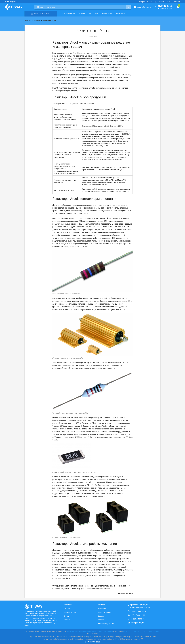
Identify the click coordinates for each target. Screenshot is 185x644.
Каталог (67, 609)
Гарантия (177, 2)
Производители (68, 14)
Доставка (94, 14)
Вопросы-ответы (146, 2)
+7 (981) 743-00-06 (137, 619)
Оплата (101, 616)
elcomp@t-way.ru (144, 7)
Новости (67, 620)
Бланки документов (106, 624)
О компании (107, 14)
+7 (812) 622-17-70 (138, 615)
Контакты (121, 14)
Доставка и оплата (163, 2)
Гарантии (102, 620)
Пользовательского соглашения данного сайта (142, 631)
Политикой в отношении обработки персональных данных (90, 631)
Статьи (82, 14)
